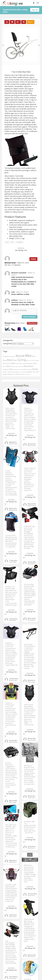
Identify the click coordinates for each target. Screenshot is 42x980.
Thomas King (32, 894)
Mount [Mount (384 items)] (21, 366)
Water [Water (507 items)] (5, 374)
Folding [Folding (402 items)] (36, 360)
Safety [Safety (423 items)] (9, 372)
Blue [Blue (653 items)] (15, 360)
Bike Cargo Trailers (34, 682)
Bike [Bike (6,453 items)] (28, 356)
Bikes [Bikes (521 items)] (34, 356)
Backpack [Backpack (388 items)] (12, 356)
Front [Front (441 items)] (9, 363)
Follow (33, 259)
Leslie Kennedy (33, 846)
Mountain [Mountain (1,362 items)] (29, 366)
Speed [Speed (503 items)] (25, 372)
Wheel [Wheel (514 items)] (18, 374)
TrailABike (19, 242)
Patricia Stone (32, 955)
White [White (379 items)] (22, 374)
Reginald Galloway (15, 442)
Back (7, 242)
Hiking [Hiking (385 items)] (25, 364)
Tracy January (14, 619)
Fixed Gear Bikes (33, 798)
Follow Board (32, 323)
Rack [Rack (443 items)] (30, 369)
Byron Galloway (33, 618)
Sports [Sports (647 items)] (30, 372)
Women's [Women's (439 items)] (27, 374)
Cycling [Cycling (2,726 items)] (22, 360)
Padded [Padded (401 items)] (16, 369)
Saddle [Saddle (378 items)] (5, 372)
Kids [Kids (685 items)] (35, 363)
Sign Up (35, 10)
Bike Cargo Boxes (15, 802)
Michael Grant (33, 680)
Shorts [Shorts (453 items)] (17, 372)
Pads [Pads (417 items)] (20, 369)
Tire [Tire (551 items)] (34, 372)
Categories (7, 344)
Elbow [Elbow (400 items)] (28, 360)
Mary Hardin (32, 504)
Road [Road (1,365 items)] (35, 369)
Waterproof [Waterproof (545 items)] (11, 374)
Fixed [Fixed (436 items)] (32, 360)
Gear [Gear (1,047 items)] (13, 363)
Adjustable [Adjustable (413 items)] (6, 356)
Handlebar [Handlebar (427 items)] (19, 364)
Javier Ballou (13, 977)
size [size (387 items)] (21, 372)
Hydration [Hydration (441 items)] (30, 363)
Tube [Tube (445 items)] (37, 372)
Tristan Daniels (14, 560)
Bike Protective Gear (16, 444)
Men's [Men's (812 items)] (9, 366)
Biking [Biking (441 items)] (5, 360)
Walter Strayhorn (15, 508)
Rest (12, 242)
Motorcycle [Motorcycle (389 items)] (15, 366)
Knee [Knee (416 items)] (4, 366)
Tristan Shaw (14, 679)
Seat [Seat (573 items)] (13, 372)
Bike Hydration (14, 510)
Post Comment (30, 317)
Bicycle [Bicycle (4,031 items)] (20, 356)
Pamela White (32, 562)
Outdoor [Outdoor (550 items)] (6, 369)
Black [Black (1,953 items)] (10, 360)
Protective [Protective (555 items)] (25, 369)
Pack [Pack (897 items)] (11, 369)
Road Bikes (31, 564)
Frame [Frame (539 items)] (5, 363)
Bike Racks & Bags (15, 620)
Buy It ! (31, 22)
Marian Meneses (33, 738)
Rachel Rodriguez (34, 444)
